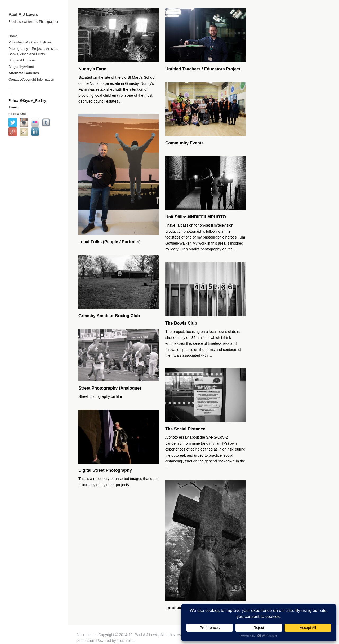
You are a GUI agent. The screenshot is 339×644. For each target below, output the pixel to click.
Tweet (13, 107)
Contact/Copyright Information (31, 79)
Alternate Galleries (24, 73)
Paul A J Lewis (23, 14)
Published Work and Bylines (30, 42)
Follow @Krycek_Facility (27, 101)
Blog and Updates (22, 60)
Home (13, 36)
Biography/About (21, 67)
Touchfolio (125, 641)
